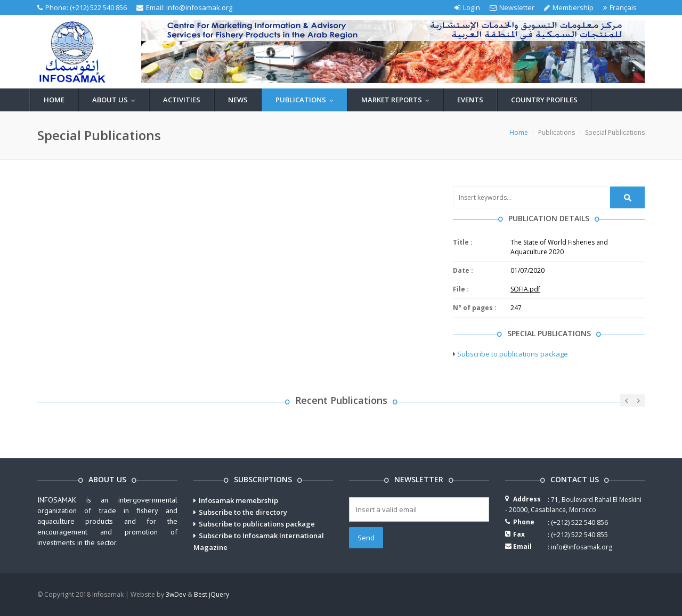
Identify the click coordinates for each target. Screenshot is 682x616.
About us (116, 100)
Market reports (398, 100)
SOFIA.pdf (525, 289)
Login (467, 7)
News (238, 100)
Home (54, 100)
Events (470, 100)
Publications (307, 100)
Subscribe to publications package (513, 354)
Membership (569, 7)
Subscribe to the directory (243, 512)
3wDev (176, 594)
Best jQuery (212, 594)
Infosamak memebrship (238, 500)
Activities (182, 100)
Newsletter (512, 7)
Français (620, 7)
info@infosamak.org (199, 7)
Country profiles (544, 100)
